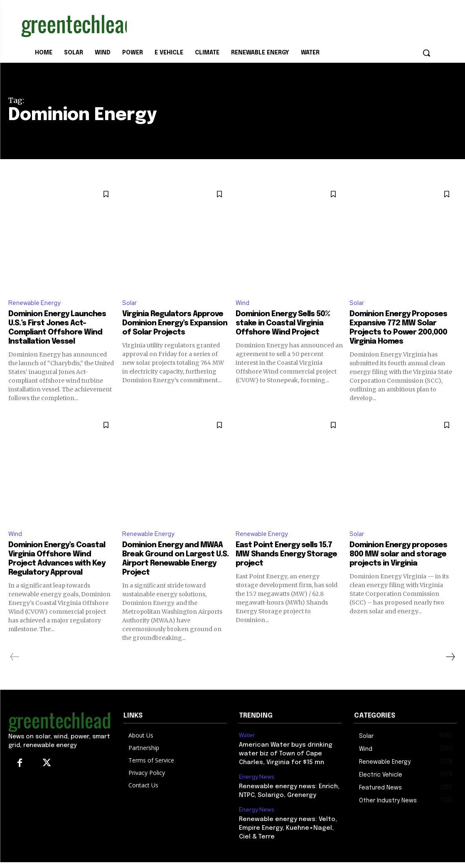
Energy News (255, 786)
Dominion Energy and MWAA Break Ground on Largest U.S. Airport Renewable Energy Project (176, 569)
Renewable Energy (36, 303)
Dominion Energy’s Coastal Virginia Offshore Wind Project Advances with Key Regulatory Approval (62, 569)
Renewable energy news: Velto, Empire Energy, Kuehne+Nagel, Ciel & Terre (290, 835)
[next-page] (450, 668)
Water (247, 746)
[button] (426, 53)
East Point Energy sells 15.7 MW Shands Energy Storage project (289, 565)
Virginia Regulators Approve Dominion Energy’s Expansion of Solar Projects (166, 328)
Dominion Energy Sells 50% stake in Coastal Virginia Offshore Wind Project (288, 324)
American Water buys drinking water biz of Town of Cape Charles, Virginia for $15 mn (283, 763)
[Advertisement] (224, 24)
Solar (130, 303)
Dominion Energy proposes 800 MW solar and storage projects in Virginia (397, 569)
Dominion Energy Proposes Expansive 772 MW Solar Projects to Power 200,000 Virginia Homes (397, 333)
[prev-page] (15, 668)
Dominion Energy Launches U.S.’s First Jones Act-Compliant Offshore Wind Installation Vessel (62, 328)
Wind (243, 303)
